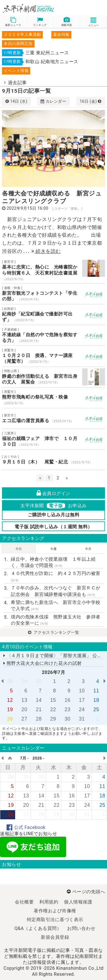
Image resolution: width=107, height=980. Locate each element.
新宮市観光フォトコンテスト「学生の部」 (53, 294)
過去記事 (17, 83)
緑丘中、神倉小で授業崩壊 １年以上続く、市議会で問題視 (53, 562)
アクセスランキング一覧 (54, 632)
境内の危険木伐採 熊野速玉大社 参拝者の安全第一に (56, 620)
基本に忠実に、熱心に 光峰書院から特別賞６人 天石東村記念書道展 (53, 271)
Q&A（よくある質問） (38, 928)
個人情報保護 (78, 902)
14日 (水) (16, 101)
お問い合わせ (81, 928)
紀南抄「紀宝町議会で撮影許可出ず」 (53, 315)
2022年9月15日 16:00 (28, 208)
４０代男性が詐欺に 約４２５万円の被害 (56, 576)
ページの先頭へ (86, 892)
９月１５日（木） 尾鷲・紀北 (53, 460)
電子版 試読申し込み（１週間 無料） (53, 527)
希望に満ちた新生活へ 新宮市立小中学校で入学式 (56, 605)
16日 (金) (91, 101)
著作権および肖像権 (55, 911)
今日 (19, 549)
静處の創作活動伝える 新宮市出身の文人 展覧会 (53, 377)
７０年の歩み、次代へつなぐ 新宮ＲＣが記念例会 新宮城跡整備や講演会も (56, 591)
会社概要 (24, 902)
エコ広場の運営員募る (53, 418)
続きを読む (46, 251)
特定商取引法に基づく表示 (55, 920)
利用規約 (49, 902)
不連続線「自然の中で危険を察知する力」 (53, 335)
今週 (53, 549)
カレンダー (53, 101)
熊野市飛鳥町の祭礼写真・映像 (53, 398)
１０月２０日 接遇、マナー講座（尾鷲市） (53, 356)
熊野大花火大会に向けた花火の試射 (43, 663)
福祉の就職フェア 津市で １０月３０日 (53, 439)
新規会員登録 (55, 937)
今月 (88, 549)
